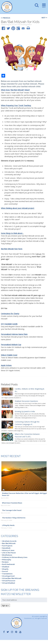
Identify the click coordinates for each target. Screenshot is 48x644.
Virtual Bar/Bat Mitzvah (12, 578)
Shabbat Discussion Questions (26, 401)
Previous (6, 18)
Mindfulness (7, 555)
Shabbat (6, 567)
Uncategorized (8, 576)
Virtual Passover (9, 581)
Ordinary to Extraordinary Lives (15, 557)
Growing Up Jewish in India (25, 411)
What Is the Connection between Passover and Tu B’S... (27, 435)
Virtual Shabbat (9, 583)
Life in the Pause (9, 553)
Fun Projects (7, 546)
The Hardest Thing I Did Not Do (14, 518)
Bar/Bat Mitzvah (9, 543)
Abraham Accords (9, 541)
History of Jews (8, 550)
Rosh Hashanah (8, 564)
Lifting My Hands (8, 525)
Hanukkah (6, 548)
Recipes (5, 562)
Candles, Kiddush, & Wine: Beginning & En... (30, 390)
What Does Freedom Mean (12, 503)
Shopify (5, 569)
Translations (7, 574)
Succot (5, 571)
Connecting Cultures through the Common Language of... (27, 423)
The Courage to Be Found (12, 510)
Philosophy (7, 560)
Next (44, 18)
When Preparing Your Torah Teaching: (16, 105)
